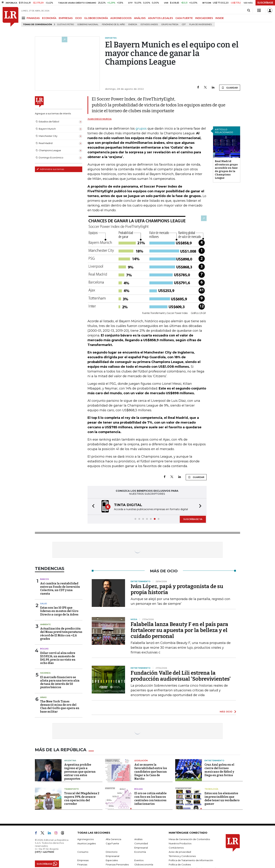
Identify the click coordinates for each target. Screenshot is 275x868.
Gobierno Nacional (88, 24)
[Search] (249, 11)
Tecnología (211, 789)
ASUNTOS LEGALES (160, 18)
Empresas (83, 860)
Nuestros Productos (180, 843)
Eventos (139, 860)
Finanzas (82, 864)
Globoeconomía (144, 864)
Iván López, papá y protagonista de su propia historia (177, 589)
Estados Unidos (149, 24)
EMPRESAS (66, 18)
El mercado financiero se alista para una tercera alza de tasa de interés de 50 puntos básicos (60, 682)
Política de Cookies (180, 864)
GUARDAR (230, 88)
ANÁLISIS (140, 18)
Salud (44, 604)
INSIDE (220, 18)
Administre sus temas (50, 169)
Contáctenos (176, 848)
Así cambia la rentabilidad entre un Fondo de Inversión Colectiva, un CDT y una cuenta (60, 589)
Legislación (141, 761)
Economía (140, 852)
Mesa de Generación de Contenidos (189, 839)
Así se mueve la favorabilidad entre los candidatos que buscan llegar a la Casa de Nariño (151, 772)
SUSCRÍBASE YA (193, 519)
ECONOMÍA (49, 18)
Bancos (45, 579)
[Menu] (24, 18)
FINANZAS (33, 18)
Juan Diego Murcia (100, 119)
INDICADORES (204, 18)
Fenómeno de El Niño (113, 24)
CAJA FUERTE (184, 18)
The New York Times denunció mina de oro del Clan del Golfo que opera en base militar (60, 707)
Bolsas (44, 649)
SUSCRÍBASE (265, 3)
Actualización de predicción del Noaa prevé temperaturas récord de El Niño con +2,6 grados (61, 634)
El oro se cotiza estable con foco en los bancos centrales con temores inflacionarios (150, 799)
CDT (184, 24)
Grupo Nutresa (170, 24)
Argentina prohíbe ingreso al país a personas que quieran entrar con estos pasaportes (80, 772)
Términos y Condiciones (182, 856)
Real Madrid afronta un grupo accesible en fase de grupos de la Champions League (226, 170)
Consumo (83, 852)
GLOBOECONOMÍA (96, 18)
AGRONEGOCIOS (121, 18)
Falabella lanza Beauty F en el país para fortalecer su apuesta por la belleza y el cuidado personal (179, 630)
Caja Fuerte (112, 843)
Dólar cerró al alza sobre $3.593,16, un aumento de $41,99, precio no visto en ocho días (58, 658)
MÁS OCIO (226, 712)
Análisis (138, 839)
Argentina (70, 761)
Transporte (71, 789)
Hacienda (45, 673)
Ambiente (45, 624)
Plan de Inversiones (200, 24)
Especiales (112, 860)
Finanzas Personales (117, 864)
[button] (92, 507)
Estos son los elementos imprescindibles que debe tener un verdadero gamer (222, 799)
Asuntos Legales (87, 843)
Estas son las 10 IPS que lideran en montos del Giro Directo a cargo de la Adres (59, 611)
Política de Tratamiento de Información (191, 860)
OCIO (78, 18)
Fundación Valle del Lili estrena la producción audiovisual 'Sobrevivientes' (181, 676)
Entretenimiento (214, 761)
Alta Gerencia (113, 839)
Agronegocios (85, 839)
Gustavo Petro (66, 24)
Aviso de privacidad (180, 852)
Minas (43, 697)
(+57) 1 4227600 (44, 852)
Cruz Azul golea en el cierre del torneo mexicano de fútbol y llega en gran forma (219, 770)
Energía (133, 24)
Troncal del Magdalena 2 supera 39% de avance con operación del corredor (82, 799)
